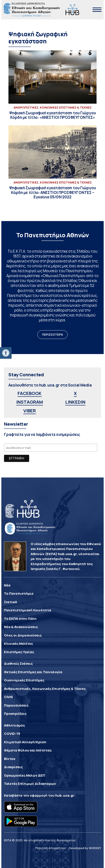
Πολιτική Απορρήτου (50, 848)
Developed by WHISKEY (85, 848)
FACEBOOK (30, 393)
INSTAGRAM (30, 402)
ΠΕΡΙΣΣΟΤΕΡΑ (52, 334)
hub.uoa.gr (65, 795)
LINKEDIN (75, 402)
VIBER (30, 411)
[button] (6, 353)
